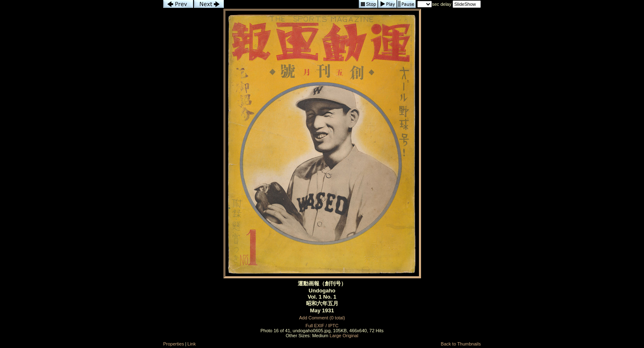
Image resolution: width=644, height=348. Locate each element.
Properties (174, 344)
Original (350, 336)
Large (335, 336)
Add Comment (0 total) (322, 318)
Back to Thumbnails (461, 344)
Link (191, 344)
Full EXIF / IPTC (322, 326)
